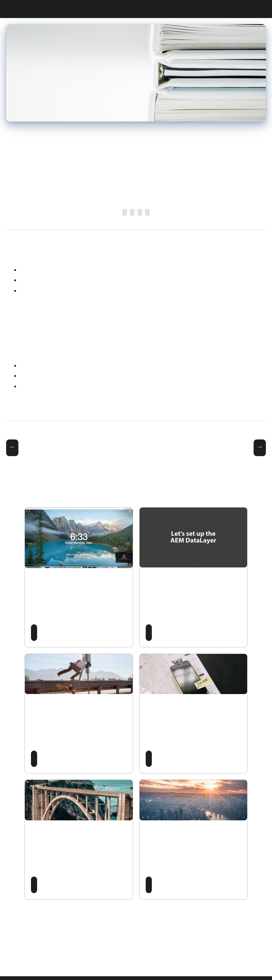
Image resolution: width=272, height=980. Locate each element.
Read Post (34, 633)
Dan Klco (9, 10)
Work (244, 9)
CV (251, 9)
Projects (257, 9)
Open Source (132, 212)
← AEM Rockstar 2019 (12, 447)
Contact (263, 9)
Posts (238, 9)
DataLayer (140, 212)
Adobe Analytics (147, 212)
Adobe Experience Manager (125, 212)
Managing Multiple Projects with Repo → (260, 447)
